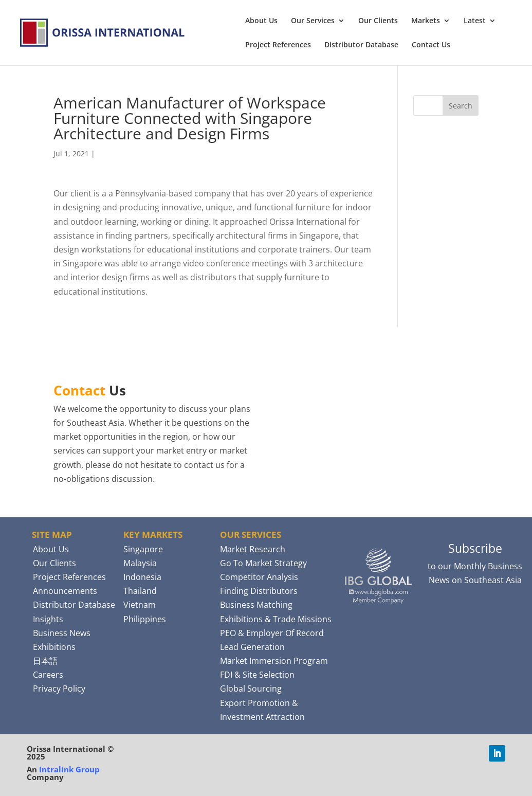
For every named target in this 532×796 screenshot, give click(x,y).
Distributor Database (361, 45)
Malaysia (140, 563)
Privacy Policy (59, 689)
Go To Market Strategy (263, 563)
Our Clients (378, 21)
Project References (278, 45)
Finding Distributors (259, 591)
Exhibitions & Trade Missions (276, 619)
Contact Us (431, 45)
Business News (62, 633)
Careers (48, 675)
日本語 (45, 661)
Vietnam (140, 605)
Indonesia (142, 577)
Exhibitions (54, 647)
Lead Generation (252, 647)
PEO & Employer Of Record (272, 633)
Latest (475, 21)
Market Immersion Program (274, 661)
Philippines (145, 619)
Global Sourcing (251, 689)
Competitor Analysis (259, 577)
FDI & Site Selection (257, 675)
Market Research (253, 549)
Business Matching (256, 605)
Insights (48, 619)
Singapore (143, 549)
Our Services (313, 21)
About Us (261, 21)
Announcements (65, 591)
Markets (426, 21)
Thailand (140, 591)
